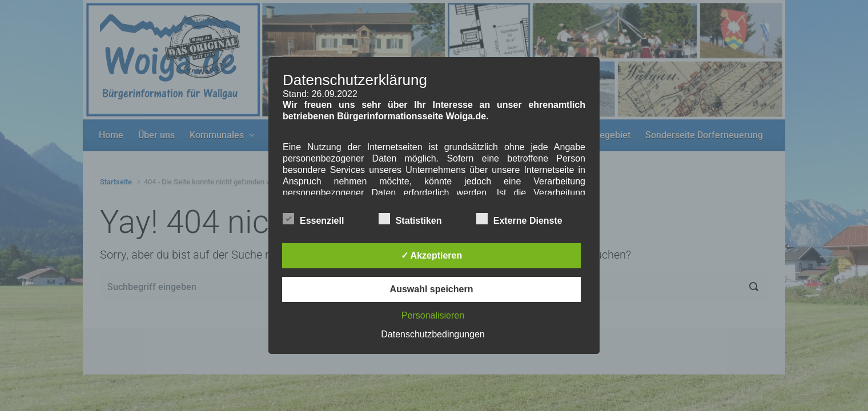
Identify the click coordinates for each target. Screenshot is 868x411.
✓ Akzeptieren (432, 255)
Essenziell (313, 219)
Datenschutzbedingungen (433, 334)
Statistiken (410, 219)
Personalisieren (433, 315)
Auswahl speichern (432, 289)
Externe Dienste (519, 219)
